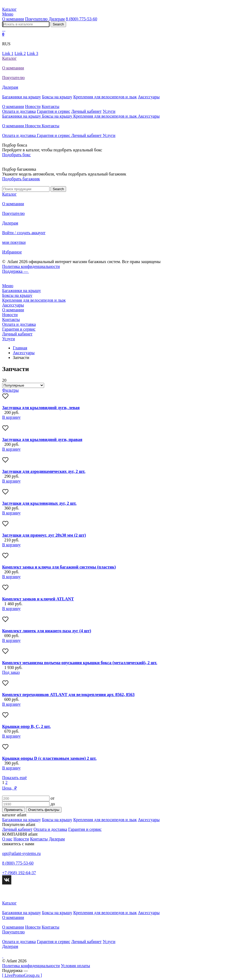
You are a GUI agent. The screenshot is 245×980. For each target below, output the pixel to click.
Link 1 (8, 53)
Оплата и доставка (19, 111)
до (53, 804)
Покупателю (36, 19)
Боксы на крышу (57, 97)
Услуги (109, 111)
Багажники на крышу (22, 97)
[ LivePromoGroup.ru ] (22, 975)
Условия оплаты (76, 966)
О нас (7, 839)
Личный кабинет (86, 111)
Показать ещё (14, 778)
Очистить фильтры (44, 810)
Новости (33, 106)
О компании (13, 19)
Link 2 (20, 53)
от (53, 798)
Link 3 (32, 53)
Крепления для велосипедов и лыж (105, 97)
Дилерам (57, 19)
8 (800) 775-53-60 (81, 19)
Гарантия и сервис (54, 111)
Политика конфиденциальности (31, 266)
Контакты (51, 106)
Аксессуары (149, 97)
